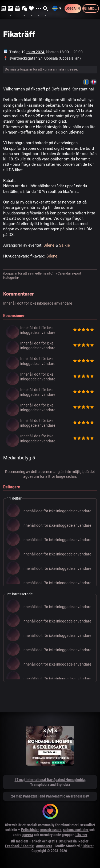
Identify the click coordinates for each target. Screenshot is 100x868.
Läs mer (81, 835)
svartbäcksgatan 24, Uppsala (34, 58)
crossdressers (51, 830)
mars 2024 (35, 52)
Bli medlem (91, 8)
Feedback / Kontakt (20, 846)
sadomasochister (76, 830)
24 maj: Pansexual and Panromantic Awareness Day (50, 796)
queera (28, 835)
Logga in (73, 8)
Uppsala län (70, 58)
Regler (83, 841)
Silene (49, 245)
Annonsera (44, 846)
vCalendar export (69, 273)
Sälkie (64, 245)
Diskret (88, 846)
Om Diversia (68, 841)
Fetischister (30, 830)
